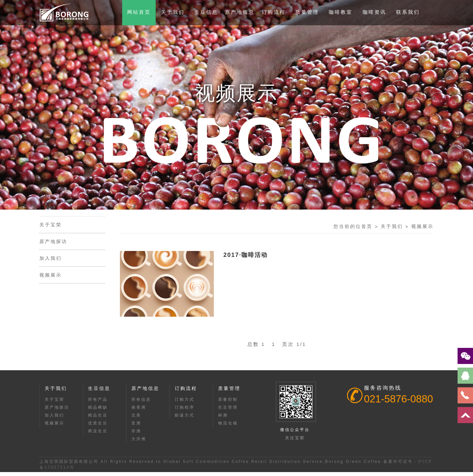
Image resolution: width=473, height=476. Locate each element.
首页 (367, 226)
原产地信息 (240, 12)
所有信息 (141, 399)
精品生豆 (98, 415)
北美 (136, 415)
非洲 (136, 431)
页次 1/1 (294, 344)
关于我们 (173, 12)
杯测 (223, 415)
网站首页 (139, 12)
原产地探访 (53, 241)
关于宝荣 (51, 225)
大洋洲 (139, 439)
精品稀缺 (98, 407)
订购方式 (185, 399)
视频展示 (51, 275)
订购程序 (185, 407)
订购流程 (274, 12)
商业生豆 (98, 431)
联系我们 (408, 12)
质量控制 (228, 399)
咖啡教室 (341, 12)
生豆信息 (206, 12)
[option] (236, 105)
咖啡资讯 (374, 12)
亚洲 (136, 423)
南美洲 (139, 407)
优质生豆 (98, 423)
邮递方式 (185, 415)
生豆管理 (228, 407)
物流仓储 (228, 423)
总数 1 (259, 344)
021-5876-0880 (398, 399)
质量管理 (307, 12)
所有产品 (98, 399)
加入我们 (51, 258)
